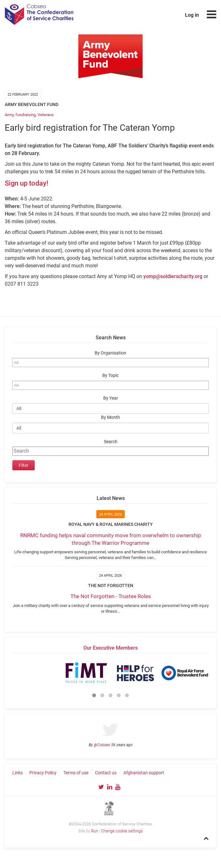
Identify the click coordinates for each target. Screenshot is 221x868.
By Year (111, 398)
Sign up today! (27, 183)
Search (111, 442)
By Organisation (110, 353)
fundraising (26, 115)
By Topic (110, 375)
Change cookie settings (122, 831)
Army (9, 115)
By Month (110, 417)
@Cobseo (102, 745)
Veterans (46, 115)
